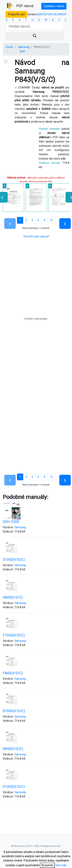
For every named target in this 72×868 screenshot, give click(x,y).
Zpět (22, 51)
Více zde (61, 865)
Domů (9, 47)
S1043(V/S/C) (14, 560)
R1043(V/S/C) (14, 711)
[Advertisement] (33, 435)
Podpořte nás (16, 14)
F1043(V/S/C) (14, 635)
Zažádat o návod (54, 6)
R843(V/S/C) (13, 749)
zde (63, 159)
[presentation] (70, 197)
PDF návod (19, 6)
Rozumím (47, 865)
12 (51, 220)
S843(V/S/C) (13, 597)
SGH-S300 (11, 522)
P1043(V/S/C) (14, 787)
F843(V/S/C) (13, 673)
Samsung (24, 47)
